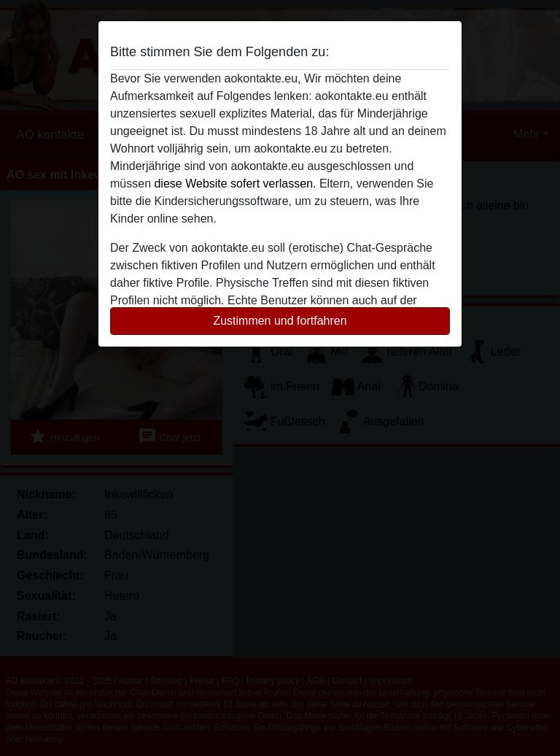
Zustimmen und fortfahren (280, 321)
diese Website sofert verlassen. (235, 184)
